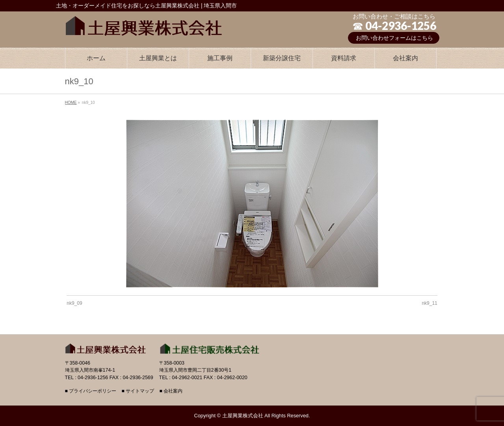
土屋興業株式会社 (243, 416)
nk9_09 (74, 303)
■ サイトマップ (138, 391)
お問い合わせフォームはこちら (394, 38)
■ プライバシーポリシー (91, 391)
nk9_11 (429, 303)
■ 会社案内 (171, 391)
